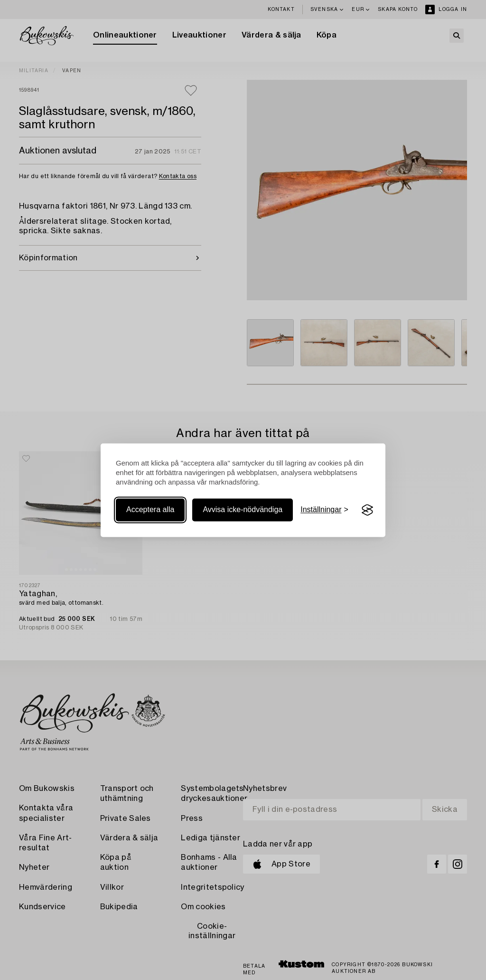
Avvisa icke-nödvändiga (243, 510)
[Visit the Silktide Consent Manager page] (367, 510)
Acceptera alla (150, 510)
